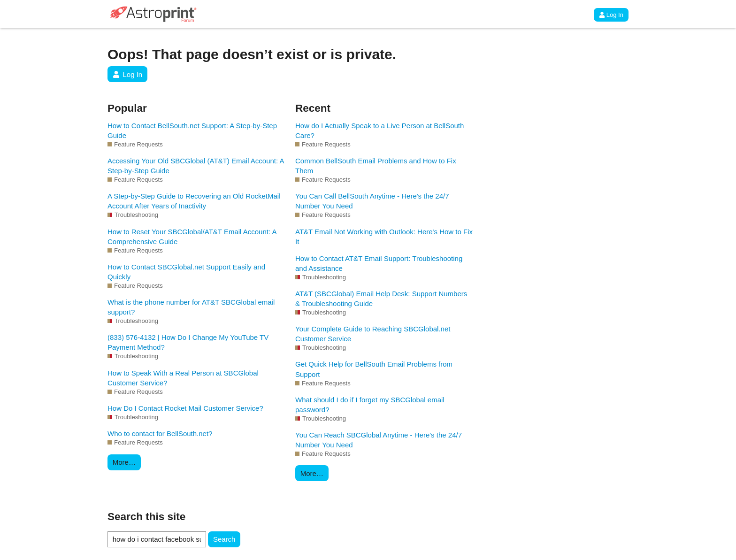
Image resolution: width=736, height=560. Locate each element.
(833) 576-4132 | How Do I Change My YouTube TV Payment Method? (188, 342)
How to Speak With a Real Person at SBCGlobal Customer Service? (183, 378)
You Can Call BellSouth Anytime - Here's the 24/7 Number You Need (372, 201)
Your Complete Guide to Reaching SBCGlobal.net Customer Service (373, 334)
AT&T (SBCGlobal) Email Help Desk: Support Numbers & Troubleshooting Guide (381, 299)
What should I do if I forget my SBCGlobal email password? (370, 405)
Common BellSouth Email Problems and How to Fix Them (376, 166)
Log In (611, 15)
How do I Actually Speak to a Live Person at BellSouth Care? (379, 130)
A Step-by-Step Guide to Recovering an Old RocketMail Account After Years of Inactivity (194, 201)
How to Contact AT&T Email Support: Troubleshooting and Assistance (379, 263)
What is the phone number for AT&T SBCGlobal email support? (191, 307)
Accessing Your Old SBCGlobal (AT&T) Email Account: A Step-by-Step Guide (196, 166)
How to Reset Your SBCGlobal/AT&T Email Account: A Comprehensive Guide (192, 237)
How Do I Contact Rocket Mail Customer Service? (185, 408)
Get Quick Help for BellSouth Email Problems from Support (374, 369)
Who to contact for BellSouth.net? (160, 433)
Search (224, 539)
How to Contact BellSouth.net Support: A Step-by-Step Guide (192, 130)
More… (124, 462)
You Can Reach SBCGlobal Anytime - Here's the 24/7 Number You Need (379, 440)
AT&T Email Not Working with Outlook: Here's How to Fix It (384, 237)
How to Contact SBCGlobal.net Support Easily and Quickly (186, 272)
